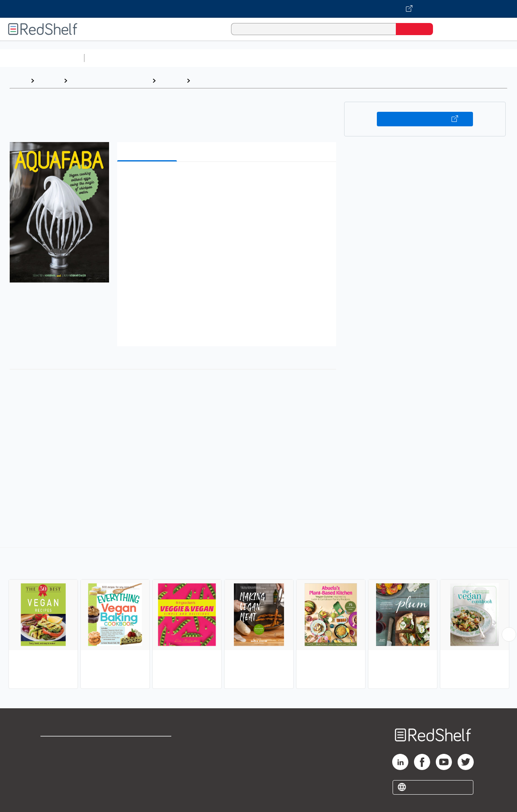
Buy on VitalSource (425, 119)
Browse (49, 81)
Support (53, 759)
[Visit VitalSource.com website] (258, 9)
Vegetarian (211, 81)
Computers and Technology (231, 58)
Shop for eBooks (66, 746)
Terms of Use (149, 746)
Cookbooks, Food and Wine (110, 81)
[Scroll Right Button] (509, 634)
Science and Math (158, 58)
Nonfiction (489, 58)
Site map (54, 785)
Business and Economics (313, 58)
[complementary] (258, 619)
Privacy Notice (63, 772)
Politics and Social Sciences (398, 58)
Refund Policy (149, 759)
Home (18, 81)
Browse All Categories (42, 58)
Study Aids (109, 58)
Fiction (457, 58)
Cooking (171, 81)
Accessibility (147, 772)
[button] (228, 180)
